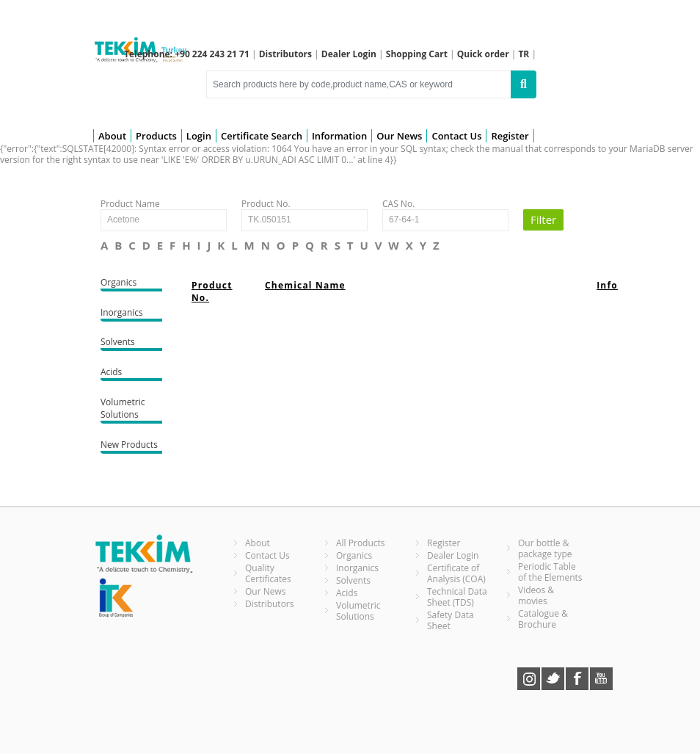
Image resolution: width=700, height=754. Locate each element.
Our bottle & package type (545, 548)
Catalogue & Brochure (543, 619)
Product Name (130, 204)
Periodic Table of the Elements (550, 572)
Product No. (266, 204)
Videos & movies (536, 595)
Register (510, 136)
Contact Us (456, 136)
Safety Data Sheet (451, 620)
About (112, 136)
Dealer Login (453, 555)
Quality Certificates (268, 573)
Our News (399, 136)
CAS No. (398, 204)
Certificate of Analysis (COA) (456, 573)
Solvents (131, 343)
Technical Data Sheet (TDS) (457, 597)
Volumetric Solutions (131, 410)
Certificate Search (262, 136)
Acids (131, 373)
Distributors (270, 604)
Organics (131, 284)
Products (156, 136)
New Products (131, 446)
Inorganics (131, 314)
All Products (361, 543)
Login (199, 136)
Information (339, 136)
